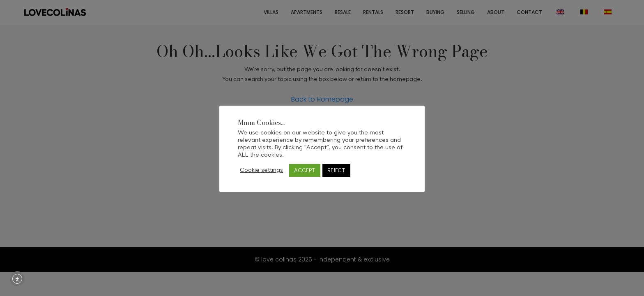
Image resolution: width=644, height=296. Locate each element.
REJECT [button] (336, 170)
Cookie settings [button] (261, 170)
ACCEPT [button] (305, 170)
